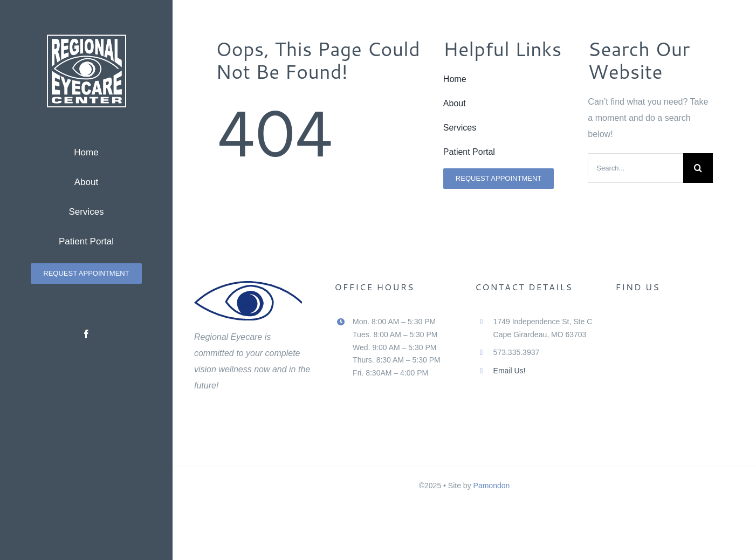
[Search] (698, 168)
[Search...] (635, 168)
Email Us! (510, 371)
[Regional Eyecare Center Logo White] (87, 39)
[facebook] (86, 334)
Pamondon (492, 486)
